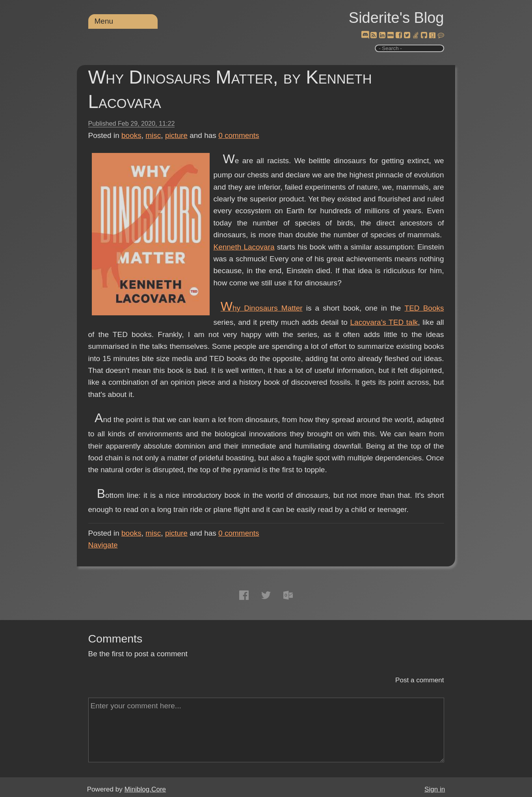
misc (153, 135)
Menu (104, 21)
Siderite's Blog (396, 18)
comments (239, 135)
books (131, 135)
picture (176, 135)
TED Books (424, 308)
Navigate (103, 545)
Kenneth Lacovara (244, 247)
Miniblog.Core (145, 789)
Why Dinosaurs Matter (262, 308)
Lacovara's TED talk (384, 322)
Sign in (435, 789)
